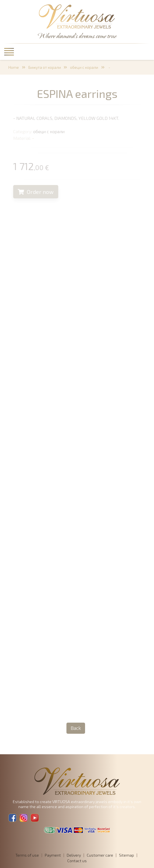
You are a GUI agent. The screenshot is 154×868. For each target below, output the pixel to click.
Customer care (100, 855)
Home (14, 67)
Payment (53, 855)
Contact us (77, 861)
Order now (38, 192)
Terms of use (27, 855)
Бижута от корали (45, 67)
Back (76, 728)
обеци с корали (84, 67)
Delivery (74, 855)
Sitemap (126, 855)
